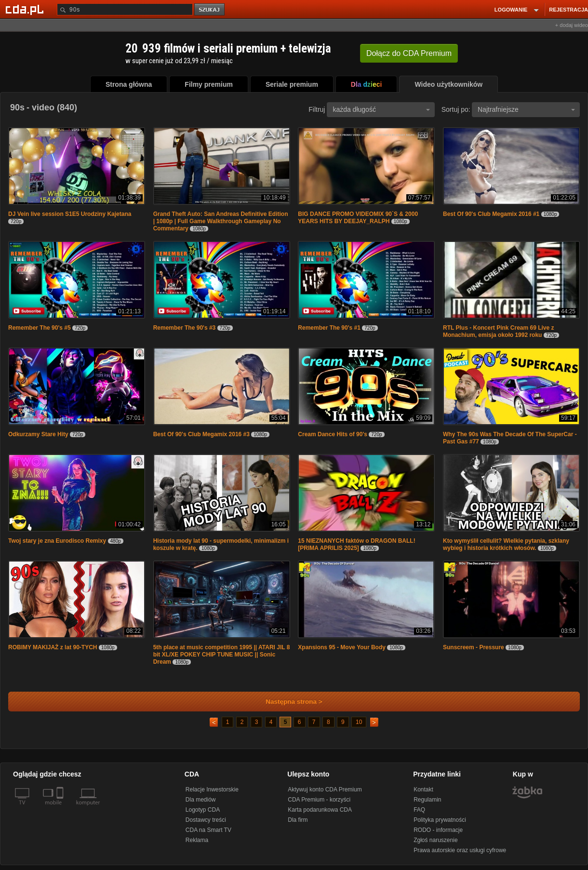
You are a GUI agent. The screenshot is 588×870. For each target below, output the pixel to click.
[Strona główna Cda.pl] (26, 9)
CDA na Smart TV (208, 830)
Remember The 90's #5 (40, 328)
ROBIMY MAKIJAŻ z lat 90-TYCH (53, 647)
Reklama (197, 840)
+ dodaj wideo (572, 25)
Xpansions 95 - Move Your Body (342, 647)
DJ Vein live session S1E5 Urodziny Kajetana (70, 214)
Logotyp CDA (203, 810)
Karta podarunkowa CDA (320, 810)
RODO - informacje (438, 830)
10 (359, 722)
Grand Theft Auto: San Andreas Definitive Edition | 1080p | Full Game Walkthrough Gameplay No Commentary (221, 221)
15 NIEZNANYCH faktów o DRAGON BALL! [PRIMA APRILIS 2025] (356, 544)
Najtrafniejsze (526, 109)
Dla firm (298, 820)
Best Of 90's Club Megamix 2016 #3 (201, 434)
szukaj (210, 10)
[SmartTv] (61, 808)
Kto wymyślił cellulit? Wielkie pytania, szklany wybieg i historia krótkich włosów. (506, 544)
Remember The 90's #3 (185, 328)
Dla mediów (201, 800)
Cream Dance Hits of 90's (333, 434)
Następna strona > (287, 702)
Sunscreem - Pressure (474, 647)
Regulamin (427, 800)
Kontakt (423, 790)
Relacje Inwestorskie (212, 790)
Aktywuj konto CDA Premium (325, 790)
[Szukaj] (125, 9)
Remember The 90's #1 (329, 328)
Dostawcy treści (206, 820)
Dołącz (409, 53)
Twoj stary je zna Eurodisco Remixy (57, 541)
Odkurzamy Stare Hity (39, 434)
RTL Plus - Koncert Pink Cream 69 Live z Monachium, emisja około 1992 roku (499, 331)
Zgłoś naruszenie (435, 840)
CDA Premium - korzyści (319, 800)
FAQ (419, 810)
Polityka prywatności (440, 820)
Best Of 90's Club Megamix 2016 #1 (491, 214)
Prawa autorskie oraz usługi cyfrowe (460, 850)
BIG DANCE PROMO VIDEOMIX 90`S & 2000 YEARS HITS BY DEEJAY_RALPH (358, 218)
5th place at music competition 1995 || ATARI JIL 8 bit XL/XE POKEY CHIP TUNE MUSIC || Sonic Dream (222, 655)
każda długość (381, 109)
